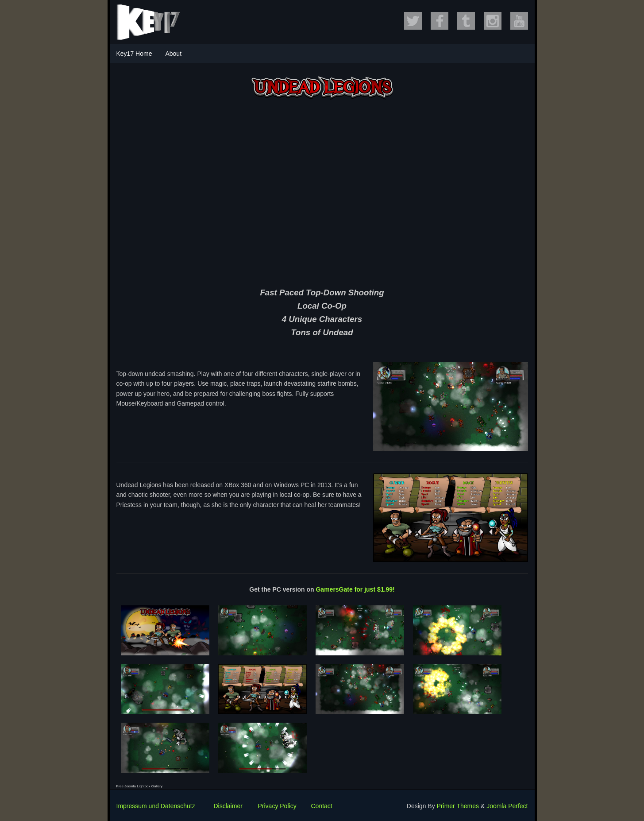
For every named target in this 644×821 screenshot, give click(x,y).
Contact (322, 806)
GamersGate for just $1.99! (355, 589)
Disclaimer (228, 806)
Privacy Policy (277, 806)
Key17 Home (134, 54)
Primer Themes (458, 806)
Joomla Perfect (507, 806)
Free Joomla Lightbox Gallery (140, 786)
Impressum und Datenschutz (156, 806)
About (173, 54)
